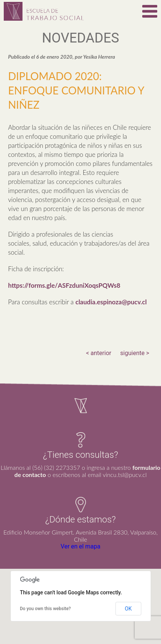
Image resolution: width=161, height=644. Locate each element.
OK (128, 609)
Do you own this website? (45, 609)
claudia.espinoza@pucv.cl (111, 302)
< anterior (99, 353)
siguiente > (135, 353)
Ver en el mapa (81, 546)
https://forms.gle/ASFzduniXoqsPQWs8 (64, 285)
